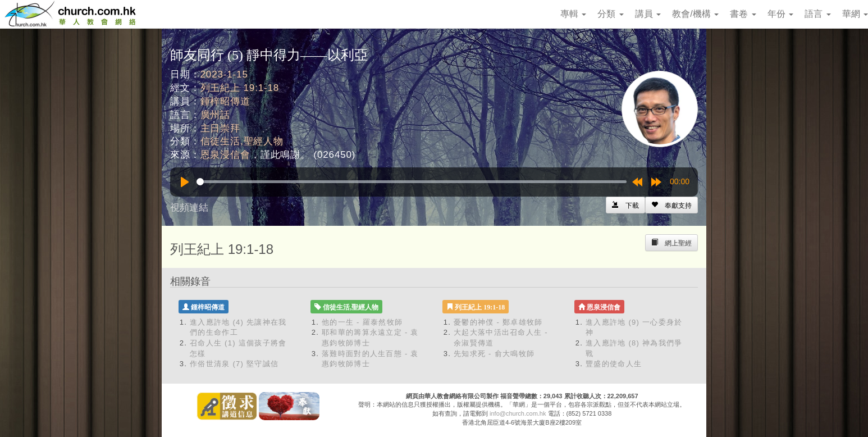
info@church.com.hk (518, 413)
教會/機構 (695, 14)
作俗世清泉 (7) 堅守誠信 (234, 364)
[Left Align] (671, 205)
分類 (610, 14)
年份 (780, 14)
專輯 (573, 14)
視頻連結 (189, 208)
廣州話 (216, 115)
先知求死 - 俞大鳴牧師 (494, 354)
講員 (648, 14)
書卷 (743, 14)
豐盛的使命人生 (614, 364)
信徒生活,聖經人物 (242, 141)
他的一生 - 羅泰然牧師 (362, 322)
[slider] (412, 182)
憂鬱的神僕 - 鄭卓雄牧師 (498, 322)
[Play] (185, 182)
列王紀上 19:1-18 (240, 88)
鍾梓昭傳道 (225, 101)
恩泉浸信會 (225, 155)
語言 (817, 14)
